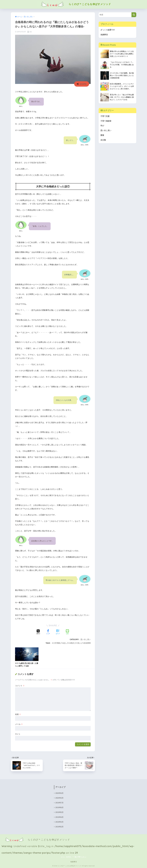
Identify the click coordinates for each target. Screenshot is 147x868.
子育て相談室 (106, 121)
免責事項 (104, 35)
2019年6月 (59, 808)
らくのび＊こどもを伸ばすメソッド (74, 4)
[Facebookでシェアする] (48, 632)
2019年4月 (59, 817)
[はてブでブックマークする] (58, 632)
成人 (65, 643)
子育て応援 (105, 116)
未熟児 (72, 643)
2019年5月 (59, 812)
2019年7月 (59, 803)
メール (19, 724)
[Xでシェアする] (38, 632)
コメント (20, 686)
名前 (18, 714)
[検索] (134, 15)
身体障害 (87, 643)
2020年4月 (59, 793)
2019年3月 (59, 822)
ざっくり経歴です (108, 30)
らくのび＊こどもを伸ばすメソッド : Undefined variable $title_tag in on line (68, 840)
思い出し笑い (86, 639)
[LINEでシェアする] (67, 632)
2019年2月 (59, 827)
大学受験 (57, 643)
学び (102, 126)
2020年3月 (59, 798)
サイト (18, 734)
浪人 (79, 643)
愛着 (102, 135)
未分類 (103, 140)
